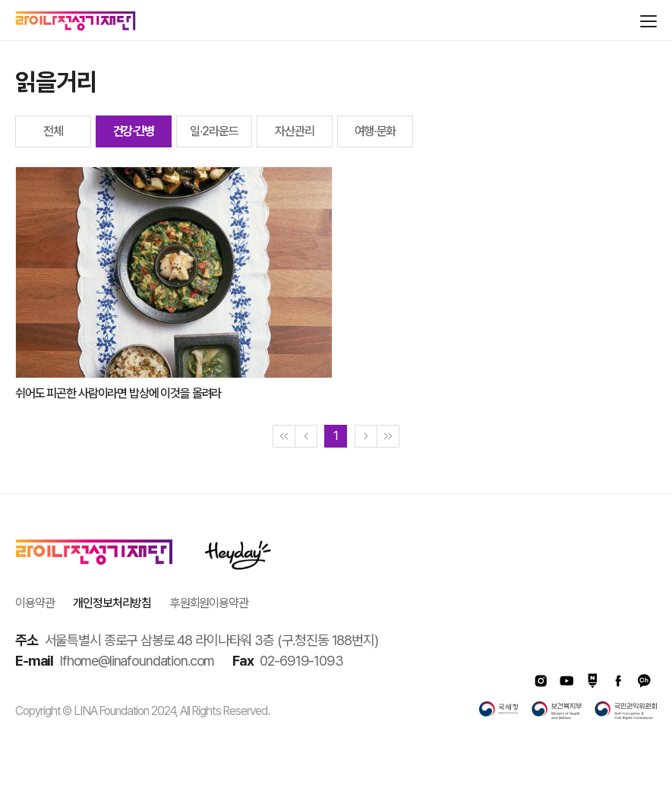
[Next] (366, 436)
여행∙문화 (375, 131)
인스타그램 (541, 681)
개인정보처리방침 (112, 603)
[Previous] (306, 436)
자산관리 (294, 131)
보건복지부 (557, 710)
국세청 (499, 710)
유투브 (566, 681)
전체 (53, 131)
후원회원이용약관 (209, 603)
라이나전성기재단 (76, 21)
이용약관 (35, 603)
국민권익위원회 (626, 710)
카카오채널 (644, 681)
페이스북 (618, 681)
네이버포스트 (592, 681)
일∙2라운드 (214, 131)
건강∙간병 (134, 131)
